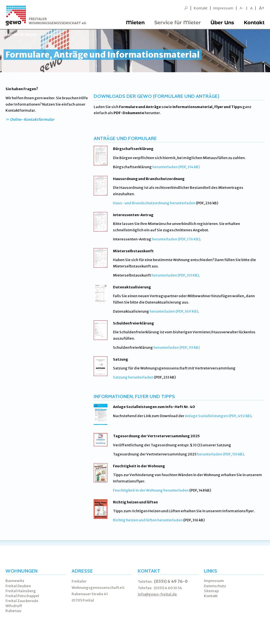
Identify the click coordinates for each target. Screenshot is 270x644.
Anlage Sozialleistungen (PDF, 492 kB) (218, 416)
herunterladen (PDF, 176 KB (175, 239)
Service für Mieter (178, 23)
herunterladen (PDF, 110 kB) (220, 454)
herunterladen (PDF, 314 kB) (176, 167)
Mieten (135, 23)
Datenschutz (215, 586)
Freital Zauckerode (22, 601)
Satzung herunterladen (133, 377)
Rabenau (13, 611)
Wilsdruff (14, 606)
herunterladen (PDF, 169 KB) (174, 311)
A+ (262, 8)
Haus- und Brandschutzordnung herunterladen (154, 203)
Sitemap (211, 591)
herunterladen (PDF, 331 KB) (175, 275)
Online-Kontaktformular (32, 120)
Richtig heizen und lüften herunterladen (148, 520)
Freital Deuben (18, 586)
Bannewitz (15, 581)
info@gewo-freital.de (157, 594)
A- (242, 8)
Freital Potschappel (22, 596)
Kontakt (201, 8)
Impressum (223, 8)
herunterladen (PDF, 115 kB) (177, 348)
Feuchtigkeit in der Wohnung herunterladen (151, 490)
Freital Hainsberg (21, 591)
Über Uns (222, 23)
